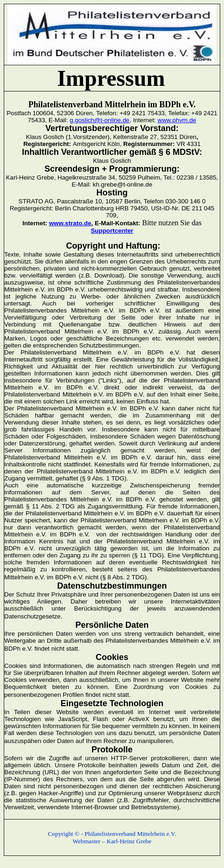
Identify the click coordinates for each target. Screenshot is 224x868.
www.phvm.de (177, 120)
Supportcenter (112, 231)
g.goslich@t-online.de (99, 120)
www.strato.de (70, 223)
